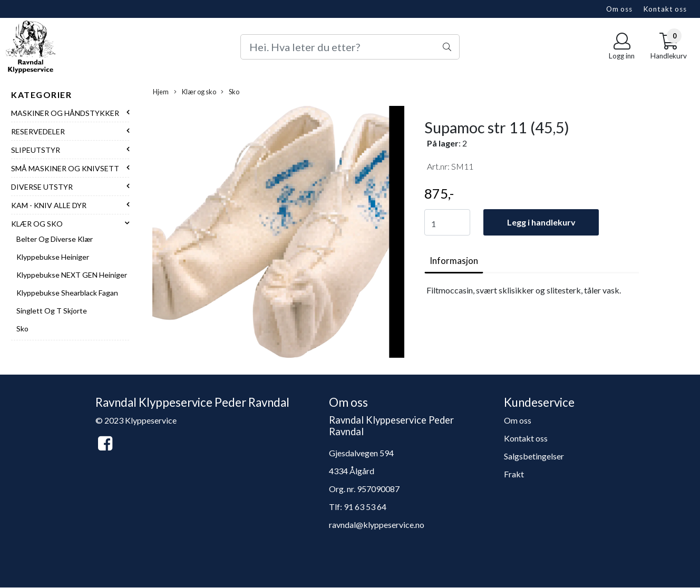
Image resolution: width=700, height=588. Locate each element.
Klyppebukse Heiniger (53, 257)
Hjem (161, 92)
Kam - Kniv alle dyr (49, 205)
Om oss (619, 9)
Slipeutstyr (36, 150)
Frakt (514, 474)
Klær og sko (37, 224)
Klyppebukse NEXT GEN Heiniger (72, 275)
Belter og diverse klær (55, 239)
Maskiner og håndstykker (65, 113)
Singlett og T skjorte (52, 311)
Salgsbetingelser (534, 456)
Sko (22, 329)
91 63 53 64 (365, 507)
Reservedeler (38, 131)
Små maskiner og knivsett (65, 168)
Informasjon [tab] (454, 261)
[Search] (350, 47)
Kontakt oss (665, 9)
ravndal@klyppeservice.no (377, 525)
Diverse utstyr (42, 187)
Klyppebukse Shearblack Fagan (67, 293)
